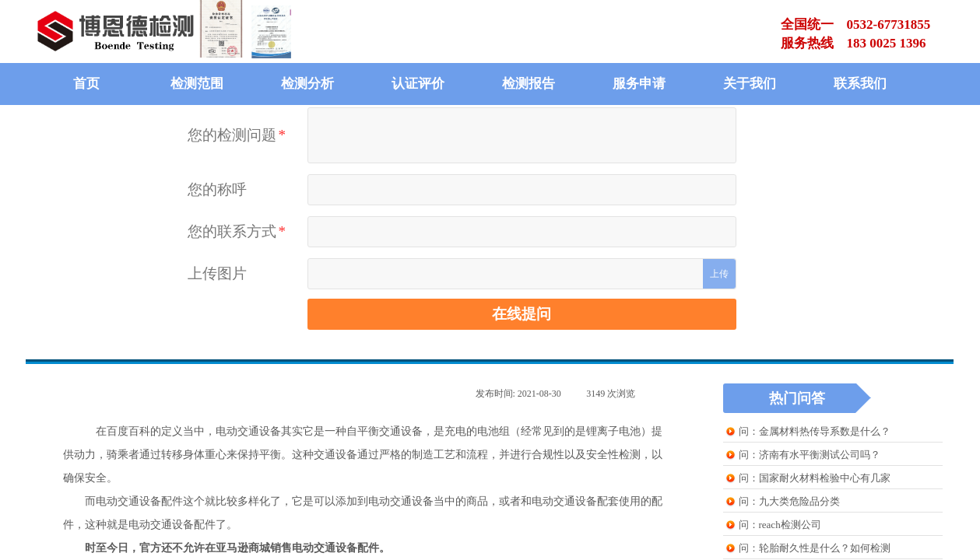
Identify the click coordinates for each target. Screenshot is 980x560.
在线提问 (522, 314)
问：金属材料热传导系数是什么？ (815, 431)
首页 (86, 84)
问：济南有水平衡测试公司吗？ (810, 455)
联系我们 (860, 84)
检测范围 (197, 84)
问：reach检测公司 (780, 525)
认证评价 (418, 84)
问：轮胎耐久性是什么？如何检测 (815, 548)
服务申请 (639, 84)
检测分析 (307, 84)
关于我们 (750, 84)
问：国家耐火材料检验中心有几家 (815, 478)
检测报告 (529, 84)
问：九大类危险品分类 (789, 501)
